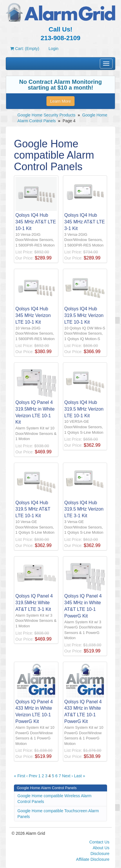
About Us (101, 848)
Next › (67, 776)
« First (20, 776)
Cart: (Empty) (25, 49)
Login (53, 49)
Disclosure (100, 854)
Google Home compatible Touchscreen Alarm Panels (58, 814)
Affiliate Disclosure (93, 859)
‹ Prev (32, 776)
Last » (80, 776)
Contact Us (99, 842)
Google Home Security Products (46, 115)
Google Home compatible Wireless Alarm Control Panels (54, 799)
